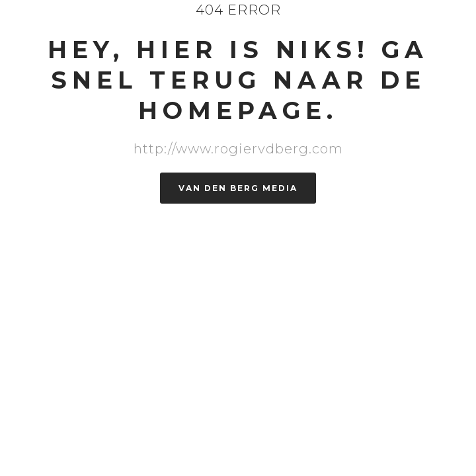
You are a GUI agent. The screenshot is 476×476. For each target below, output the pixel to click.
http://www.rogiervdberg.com (238, 149)
